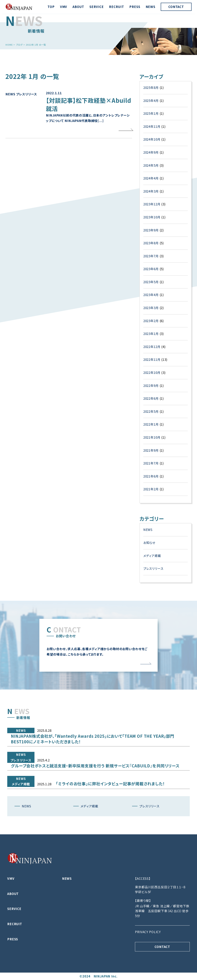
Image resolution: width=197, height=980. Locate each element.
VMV (64, 7)
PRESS (135, 7)
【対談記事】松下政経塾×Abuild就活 (88, 120)
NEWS (150, 7)
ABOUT (78, 7)
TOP (51, 7)
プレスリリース (26, 110)
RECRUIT (116, 7)
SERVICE (97, 7)
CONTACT (176, 7)
